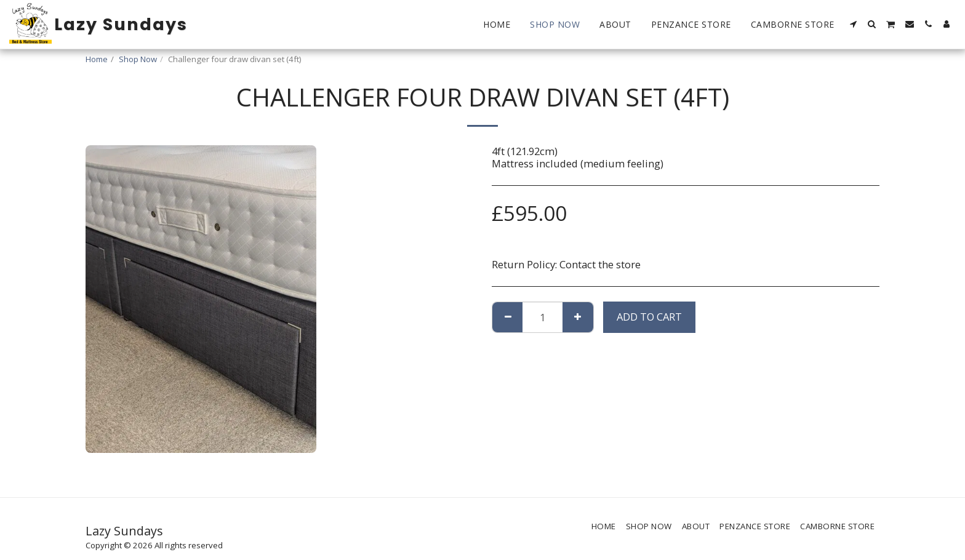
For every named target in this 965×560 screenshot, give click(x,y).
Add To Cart (649, 317)
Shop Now (138, 59)
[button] (854, 24)
